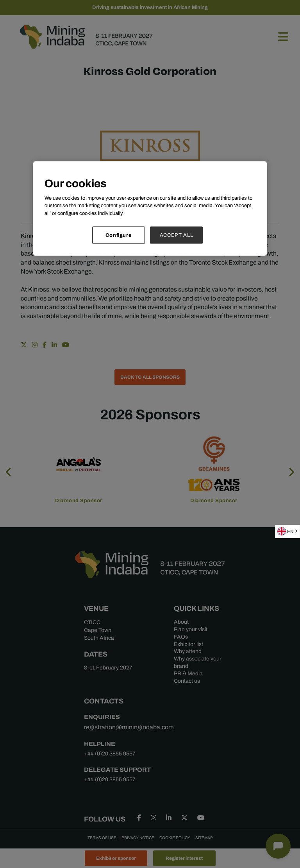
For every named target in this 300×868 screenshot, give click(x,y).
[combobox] (287, 532)
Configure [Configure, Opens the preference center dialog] (119, 235)
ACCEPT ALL (177, 235)
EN (286, 531)
